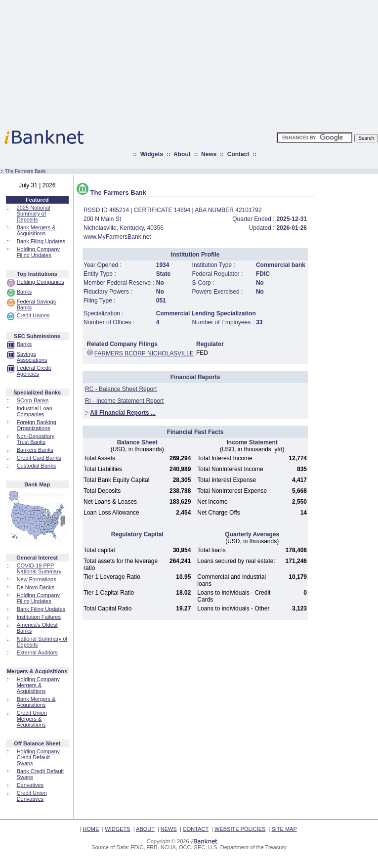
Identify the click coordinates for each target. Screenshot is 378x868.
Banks (24, 292)
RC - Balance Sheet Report (121, 389)
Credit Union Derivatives (32, 796)
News (209, 154)
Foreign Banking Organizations (37, 425)
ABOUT (145, 829)
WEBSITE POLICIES (240, 829)
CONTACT (196, 829)
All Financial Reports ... (123, 413)
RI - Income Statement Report (124, 401)
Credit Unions (33, 315)
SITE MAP (284, 829)
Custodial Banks (37, 466)
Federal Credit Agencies (34, 371)
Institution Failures (39, 617)
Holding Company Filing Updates (38, 252)
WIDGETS (117, 829)
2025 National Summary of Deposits (34, 214)
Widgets (152, 154)
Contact (238, 154)
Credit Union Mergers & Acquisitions (32, 719)
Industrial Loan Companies (35, 411)
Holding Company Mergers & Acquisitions (38, 685)
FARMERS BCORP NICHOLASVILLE (144, 353)
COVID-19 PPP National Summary (39, 568)
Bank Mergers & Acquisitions (36, 230)
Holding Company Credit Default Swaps (38, 757)
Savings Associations (32, 357)
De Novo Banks (36, 587)
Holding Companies (41, 282)
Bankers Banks (35, 450)
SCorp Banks (33, 400)
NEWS (169, 829)
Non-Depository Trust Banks (36, 439)
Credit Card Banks (39, 458)
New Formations (37, 579)
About (182, 154)
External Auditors (37, 652)
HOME (91, 829)
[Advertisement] (232, 62)
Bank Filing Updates (41, 241)
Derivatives (30, 785)
